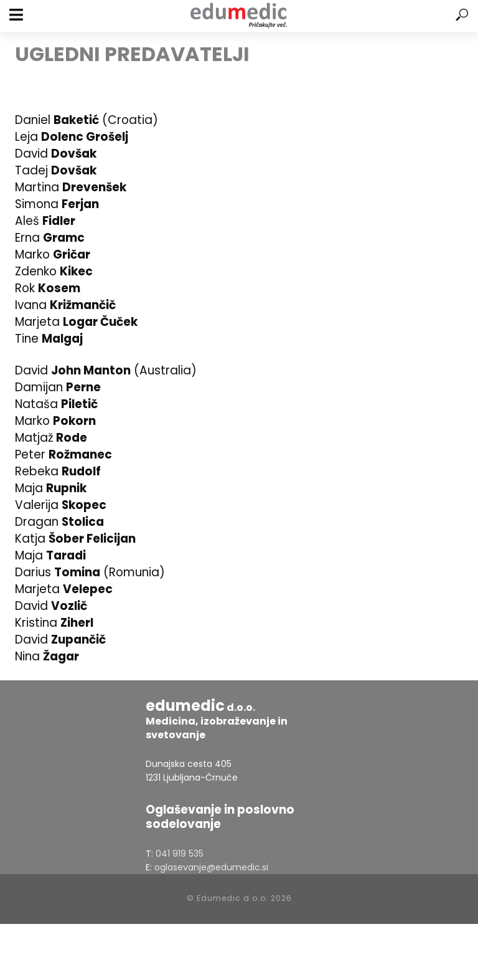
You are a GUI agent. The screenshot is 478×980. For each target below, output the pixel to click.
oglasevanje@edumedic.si (211, 867)
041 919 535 (180, 854)
